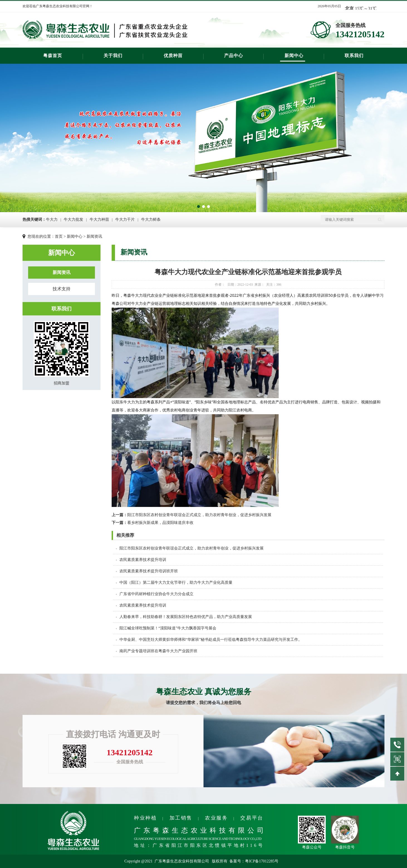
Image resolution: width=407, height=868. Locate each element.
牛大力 (52, 220)
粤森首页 (53, 56)
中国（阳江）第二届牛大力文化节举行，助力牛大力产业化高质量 (176, 583)
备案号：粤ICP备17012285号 (254, 861)
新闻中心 (294, 56)
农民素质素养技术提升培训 (143, 560)
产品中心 (234, 56)
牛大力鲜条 (151, 220)
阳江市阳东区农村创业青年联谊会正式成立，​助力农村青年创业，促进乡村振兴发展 (192, 515)
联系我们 (354, 56)
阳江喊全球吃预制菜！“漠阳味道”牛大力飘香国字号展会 (168, 628)
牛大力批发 (73, 220)
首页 (59, 236)
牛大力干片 (125, 220)
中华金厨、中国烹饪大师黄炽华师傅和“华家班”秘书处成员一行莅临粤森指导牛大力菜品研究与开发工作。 (211, 640)
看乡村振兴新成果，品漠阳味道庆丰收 (153, 523)
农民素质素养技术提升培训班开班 (149, 571)
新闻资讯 (94, 236)
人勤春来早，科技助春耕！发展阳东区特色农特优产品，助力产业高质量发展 (186, 617)
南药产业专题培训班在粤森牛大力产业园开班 (158, 651)
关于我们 (113, 56)
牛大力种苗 (99, 220)
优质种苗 (173, 56)
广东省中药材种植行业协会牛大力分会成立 (156, 594)
